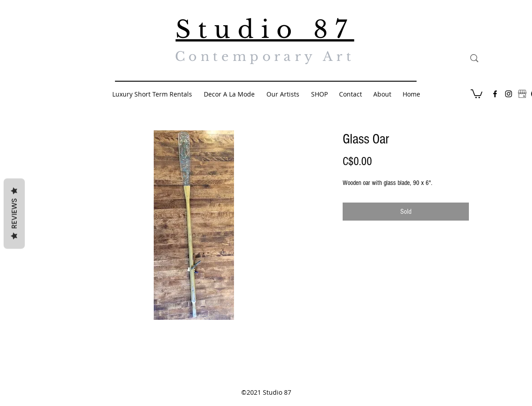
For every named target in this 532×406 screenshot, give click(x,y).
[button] (477, 93)
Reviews (14, 214)
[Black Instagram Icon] (509, 94)
